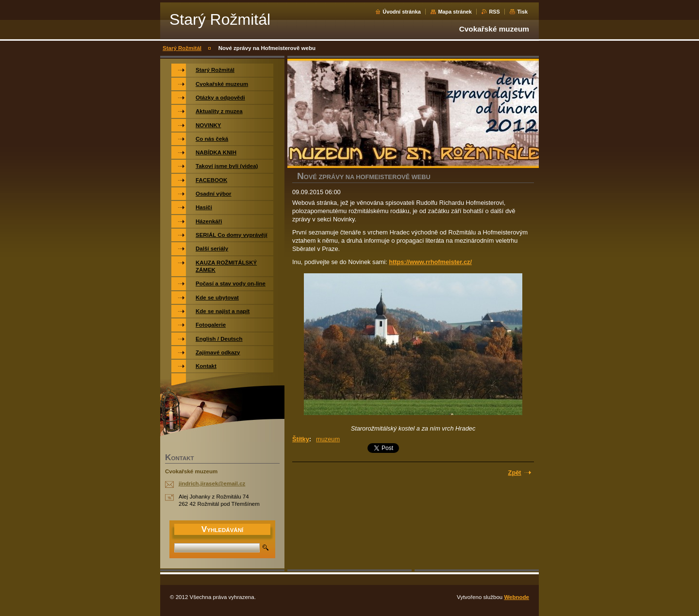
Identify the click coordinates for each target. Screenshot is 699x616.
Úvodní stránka (402, 12)
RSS (494, 12)
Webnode (516, 597)
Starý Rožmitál (182, 48)
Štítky (301, 439)
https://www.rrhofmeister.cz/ (430, 262)
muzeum (328, 439)
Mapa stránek (455, 12)
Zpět (515, 473)
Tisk (522, 12)
